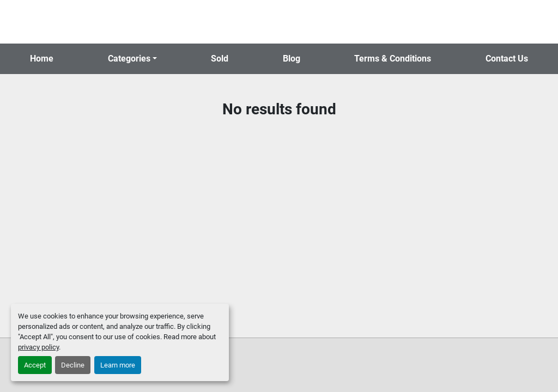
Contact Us (507, 59)
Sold (220, 59)
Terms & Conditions (393, 59)
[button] (132, 59)
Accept (35, 365)
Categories (129, 59)
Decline (73, 365)
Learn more (118, 365)
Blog (292, 59)
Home (42, 59)
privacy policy (38, 347)
